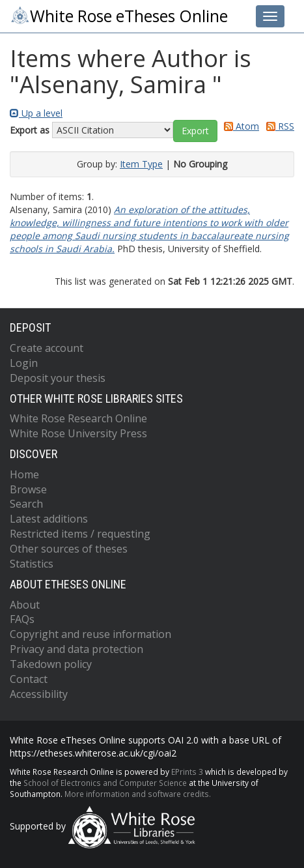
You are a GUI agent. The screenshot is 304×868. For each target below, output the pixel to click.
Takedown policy (51, 664)
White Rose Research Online (78, 418)
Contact (29, 679)
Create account (47, 348)
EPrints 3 (187, 772)
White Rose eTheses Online (119, 16)
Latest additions (49, 519)
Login (24, 363)
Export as (30, 130)
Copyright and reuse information (90, 634)
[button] (195, 131)
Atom (239, 126)
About (25, 605)
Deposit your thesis (58, 378)
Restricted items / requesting (80, 534)
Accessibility (39, 694)
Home (24, 474)
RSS (278, 126)
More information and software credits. (138, 794)
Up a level (36, 113)
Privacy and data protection (76, 649)
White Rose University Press (78, 433)
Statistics (32, 564)
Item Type (141, 164)
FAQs (22, 619)
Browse (28, 489)
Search (26, 504)
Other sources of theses (69, 549)
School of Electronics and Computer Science (105, 783)
